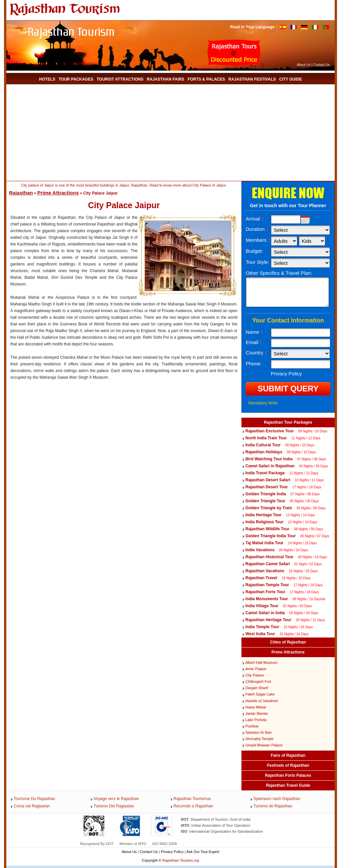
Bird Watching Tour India (269, 459)
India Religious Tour (264, 522)
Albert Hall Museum (261, 662)
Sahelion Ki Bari (258, 732)
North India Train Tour (266, 438)
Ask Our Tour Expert (203, 852)
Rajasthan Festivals (252, 79)
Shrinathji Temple (259, 739)
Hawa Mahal (256, 707)
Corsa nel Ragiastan (32, 806)
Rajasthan (21, 193)
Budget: (254, 251)
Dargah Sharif (257, 688)
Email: (254, 342)
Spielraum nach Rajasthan (277, 799)
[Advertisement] (128, 133)
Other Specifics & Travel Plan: (279, 273)
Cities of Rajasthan (288, 642)
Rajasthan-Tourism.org (181, 860)
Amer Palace (256, 669)
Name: (254, 332)
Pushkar (252, 726)
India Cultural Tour (263, 445)
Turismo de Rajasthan (273, 806)
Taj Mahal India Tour (264, 543)
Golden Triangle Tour (265, 501)
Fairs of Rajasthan (288, 755)
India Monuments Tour (267, 599)
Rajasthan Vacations (265, 571)
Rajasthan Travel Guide (288, 785)
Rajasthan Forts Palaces (288, 775)
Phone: (254, 364)
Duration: (257, 229)
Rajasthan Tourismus (192, 799)
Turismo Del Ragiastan (114, 806)
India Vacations (260, 550)
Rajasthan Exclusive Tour (270, 431)
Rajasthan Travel (261, 578)
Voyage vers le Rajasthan (116, 799)
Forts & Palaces (206, 79)
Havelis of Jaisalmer (262, 701)
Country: (256, 353)
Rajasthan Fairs (166, 79)
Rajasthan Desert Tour (267, 487)
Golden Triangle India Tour (271, 536)
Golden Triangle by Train (269, 508)
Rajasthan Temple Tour (267, 585)
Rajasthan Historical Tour (269, 557)
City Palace (255, 675)
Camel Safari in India (265, 613)
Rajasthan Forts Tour (265, 592)
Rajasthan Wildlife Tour (267, 529)
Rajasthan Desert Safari (268, 480)
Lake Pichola (256, 720)
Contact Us (322, 65)
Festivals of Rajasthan (288, 765)
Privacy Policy (172, 852)
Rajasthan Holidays (264, 452)
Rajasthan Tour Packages (288, 422)
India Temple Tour (262, 627)
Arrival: (255, 219)
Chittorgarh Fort (258, 681)
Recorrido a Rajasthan (193, 806)
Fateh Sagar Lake (260, 694)
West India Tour (260, 634)
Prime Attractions (58, 193)
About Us (304, 65)
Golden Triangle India (266, 494)
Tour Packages (76, 79)
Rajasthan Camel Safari (268, 564)
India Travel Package (265, 473)
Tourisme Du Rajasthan (34, 799)
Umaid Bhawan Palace (264, 745)
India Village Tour (262, 606)
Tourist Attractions (120, 79)
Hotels (47, 79)
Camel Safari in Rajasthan (271, 466)
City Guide (290, 79)
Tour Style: (258, 262)
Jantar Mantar (257, 713)
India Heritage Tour (263, 515)
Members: (258, 240)
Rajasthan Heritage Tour (268, 620)
